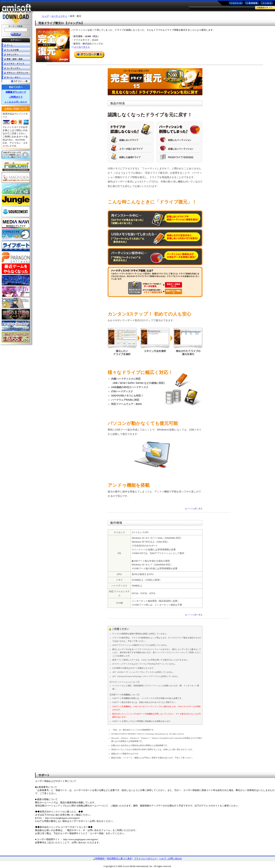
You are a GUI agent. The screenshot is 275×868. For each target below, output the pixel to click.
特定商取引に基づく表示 (119, 858)
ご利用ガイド (16, 97)
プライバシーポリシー (145, 858)
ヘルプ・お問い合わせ (170, 858)
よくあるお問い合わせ (16, 102)
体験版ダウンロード (16, 92)
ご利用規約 (99, 858)
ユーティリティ (59, 16)
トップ (45, 16)
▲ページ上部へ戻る (194, 509)
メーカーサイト (82, 47)
